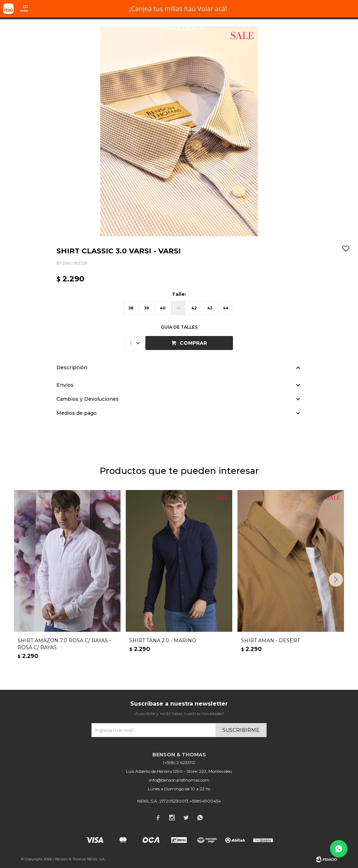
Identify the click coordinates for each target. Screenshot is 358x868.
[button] (336, 580)
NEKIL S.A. (96, 859)
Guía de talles (179, 327)
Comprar (193, 343)
